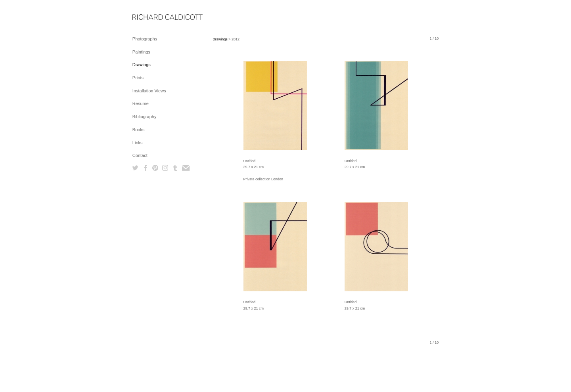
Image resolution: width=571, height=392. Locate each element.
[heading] (152, 18)
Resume (141, 103)
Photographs (145, 39)
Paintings (141, 52)
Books (139, 130)
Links (138, 143)
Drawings (142, 65)
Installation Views (149, 91)
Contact (140, 155)
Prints (138, 78)
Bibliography (145, 117)
